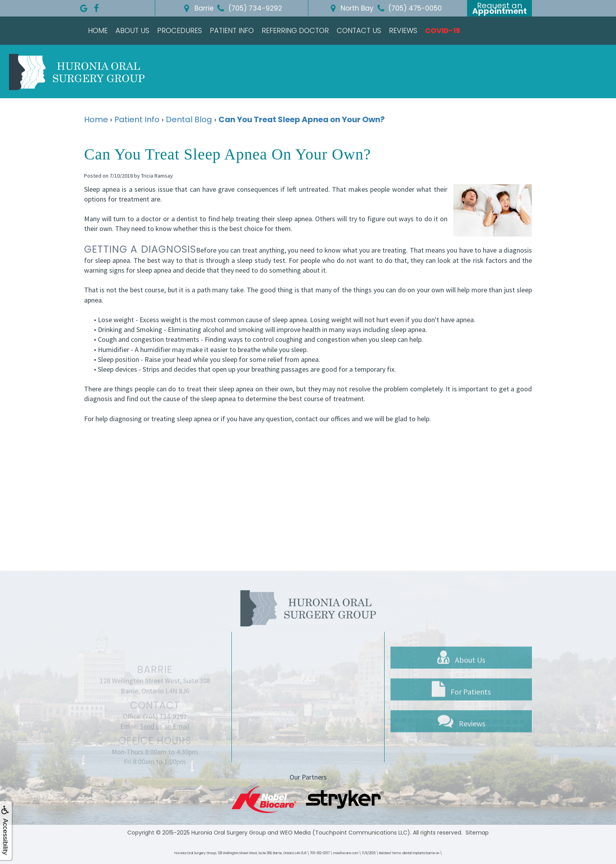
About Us (132, 30)
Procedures (180, 30)
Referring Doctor (295, 30)
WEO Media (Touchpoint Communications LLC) (345, 833)
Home (98, 30)
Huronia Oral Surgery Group (229, 833)
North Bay (351, 8)
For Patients (461, 711)
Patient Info (232, 30)
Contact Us (359, 30)
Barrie (198, 8)
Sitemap (477, 833)
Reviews (403, 30)
